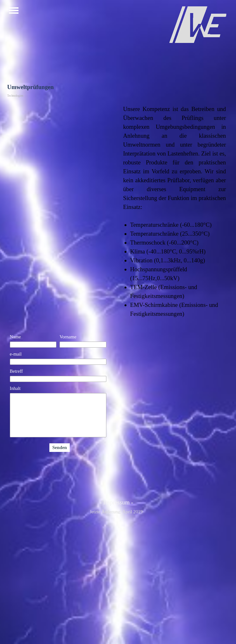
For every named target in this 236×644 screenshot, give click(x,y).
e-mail (16, 354)
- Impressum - (116, 502)
